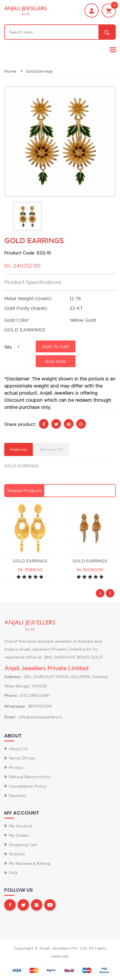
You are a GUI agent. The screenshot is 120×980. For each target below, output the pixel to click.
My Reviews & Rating (29, 863)
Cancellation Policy (28, 786)
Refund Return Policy (30, 777)
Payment (17, 796)
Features (19, 449)
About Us (18, 749)
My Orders (19, 835)
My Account (21, 826)
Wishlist (17, 854)
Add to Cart (56, 346)
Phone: (11, 695)
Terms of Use (22, 758)
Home (10, 71)
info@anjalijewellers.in (40, 717)
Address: (13, 677)
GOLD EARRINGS (30, 561)
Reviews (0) (52, 449)
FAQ (13, 873)
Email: (10, 717)
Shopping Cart (23, 845)
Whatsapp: (15, 706)
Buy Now (56, 361)
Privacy (16, 767)
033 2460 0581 (35, 695)
